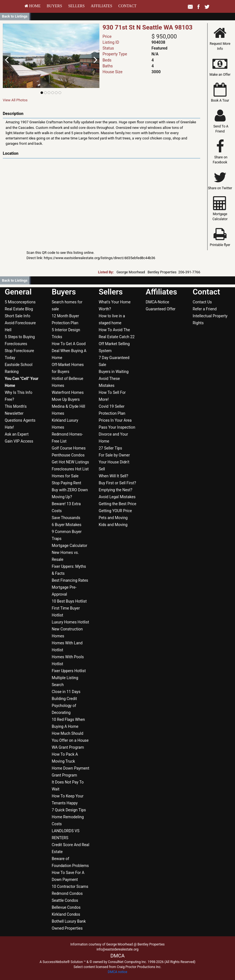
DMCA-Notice (157, 302)
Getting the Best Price (117, 504)
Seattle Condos (65, 900)
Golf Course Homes (69, 448)
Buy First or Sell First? (117, 483)
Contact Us (202, 302)
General (18, 292)
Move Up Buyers (66, 399)
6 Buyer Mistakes (67, 525)
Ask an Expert (17, 434)
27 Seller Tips (110, 448)
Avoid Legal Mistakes (117, 497)
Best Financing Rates (70, 580)
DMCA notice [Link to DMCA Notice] (117, 972)
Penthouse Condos (68, 455)
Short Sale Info (18, 316)
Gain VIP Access (19, 441)
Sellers (76, 6)
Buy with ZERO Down (70, 490)
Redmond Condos (67, 893)
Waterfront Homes (68, 392)
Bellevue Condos (66, 907)
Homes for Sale (65, 476)
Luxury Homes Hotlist (70, 622)
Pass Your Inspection (117, 427)
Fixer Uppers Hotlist (69, 671)
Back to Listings (15, 16)
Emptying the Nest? (115, 490)
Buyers (54, 6)
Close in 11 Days (66, 692)
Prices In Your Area (115, 420)
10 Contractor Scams (70, 886)
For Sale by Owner (114, 455)
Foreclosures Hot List (70, 469)
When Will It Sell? (113, 476)
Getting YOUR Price (115, 511)
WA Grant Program (68, 747)
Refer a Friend (205, 309)
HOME (33, 6)
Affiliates (101, 6)
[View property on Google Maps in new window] (101, 200)
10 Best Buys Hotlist (69, 601)
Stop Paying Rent (67, 483)
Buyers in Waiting (113, 372)
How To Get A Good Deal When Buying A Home (69, 351)
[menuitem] (33, 6)
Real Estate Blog (19, 309)
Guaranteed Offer (161, 309)
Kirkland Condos (66, 914)
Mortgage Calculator (69, 546)
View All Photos (15, 100)
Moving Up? (62, 497)
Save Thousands (66, 518)
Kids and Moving (113, 525)
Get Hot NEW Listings (70, 462)
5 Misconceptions (20, 302)
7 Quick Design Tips (69, 810)
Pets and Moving (113, 518)
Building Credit (64, 699)
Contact (127, 6)
